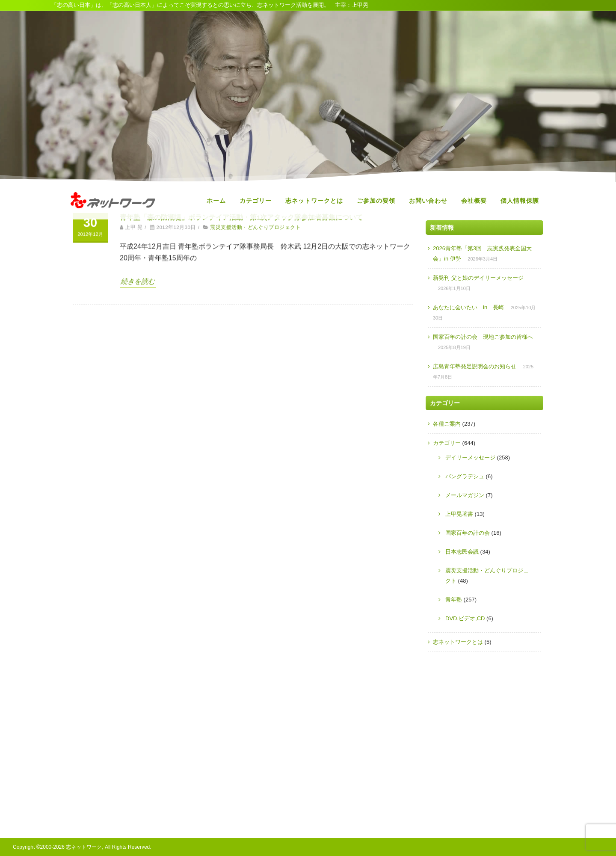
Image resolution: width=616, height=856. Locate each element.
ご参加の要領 (376, 201)
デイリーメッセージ (470, 458)
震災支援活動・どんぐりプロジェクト (255, 290)
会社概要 (474, 201)
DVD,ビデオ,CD (465, 618)
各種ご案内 (447, 424)
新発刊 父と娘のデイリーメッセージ (478, 278)
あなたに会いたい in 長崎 (468, 307)
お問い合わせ (428, 201)
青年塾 (454, 600)
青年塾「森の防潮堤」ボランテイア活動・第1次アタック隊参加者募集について (241, 280)
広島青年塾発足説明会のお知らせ (475, 366)
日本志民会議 (462, 552)
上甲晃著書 (459, 514)
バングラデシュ (465, 476)
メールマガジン (465, 495)
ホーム (216, 201)
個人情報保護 (520, 201)
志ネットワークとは (314, 201)
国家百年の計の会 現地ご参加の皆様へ (483, 337)
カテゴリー (256, 201)
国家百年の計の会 (468, 533)
